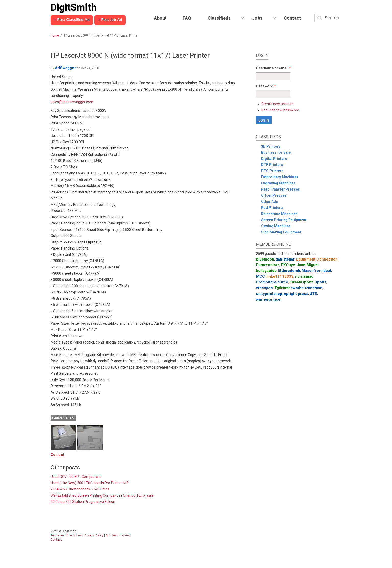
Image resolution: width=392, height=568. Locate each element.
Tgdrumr (282, 288)
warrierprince (268, 299)
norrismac (304, 276)
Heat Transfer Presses (280, 189)
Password (266, 86)
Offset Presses (274, 195)
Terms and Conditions (66, 535)
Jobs (257, 18)
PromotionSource (272, 282)
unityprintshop (269, 294)
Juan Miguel (308, 265)
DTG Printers (272, 171)
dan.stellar (285, 259)
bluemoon (265, 259)
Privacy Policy (94, 535)
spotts (321, 282)
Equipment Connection (317, 259)
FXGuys (288, 265)
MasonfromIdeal (316, 271)
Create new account (278, 104)
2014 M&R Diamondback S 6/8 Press (80, 489)
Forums (124, 535)
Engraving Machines (278, 183)
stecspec (264, 288)
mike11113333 (280, 276)
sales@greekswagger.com (72, 102)
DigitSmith (73, 7)
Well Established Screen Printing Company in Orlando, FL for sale (102, 495)
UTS (313, 294)
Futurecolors (268, 265)
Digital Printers (274, 159)
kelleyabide (266, 271)
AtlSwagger (65, 68)
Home (55, 35)
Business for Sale (276, 152)
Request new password (280, 110)
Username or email (273, 68)
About (160, 18)
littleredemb (289, 271)
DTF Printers (272, 165)
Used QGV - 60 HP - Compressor (76, 477)
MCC (260, 276)
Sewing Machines (276, 226)
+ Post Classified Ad (72, 20)
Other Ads (269, 202)
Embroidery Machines (280, 177)
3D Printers (271, 146)
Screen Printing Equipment (284, 220)
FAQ (187, 18)
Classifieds (219, 18)
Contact (292, 18)
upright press (296, 294)
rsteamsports (302, 282)
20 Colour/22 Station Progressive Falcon (83, 502)
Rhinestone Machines (279, 214)
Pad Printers (272, 208)
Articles (111, 535)
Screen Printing (63, 418)
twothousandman (307, 288)
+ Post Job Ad (110, 20)
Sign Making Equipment (281, 232)
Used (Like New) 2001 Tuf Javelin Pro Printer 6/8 (89, 483)
